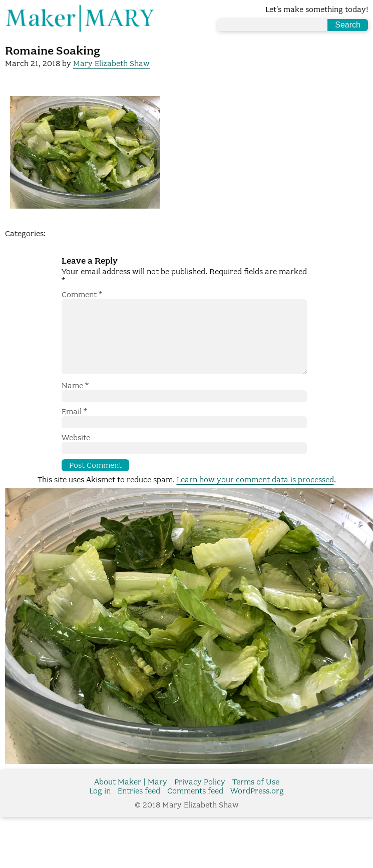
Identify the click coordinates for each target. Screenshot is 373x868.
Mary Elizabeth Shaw (111, 64)
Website (76, 454)
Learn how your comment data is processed (255, 496)
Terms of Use (256, 798)
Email (74, 428)
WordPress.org (257, 807)
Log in (100, 807)
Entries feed (139, 807)
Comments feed (195, 807)
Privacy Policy (200, 798)
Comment (82, 295)
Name (75, 402)
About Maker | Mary (131, 798)
